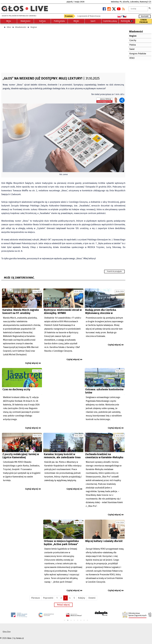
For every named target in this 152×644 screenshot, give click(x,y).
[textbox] (138, 9)
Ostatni (92, 598)
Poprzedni (48, 598)
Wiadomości (21, 27)
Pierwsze (36, 598)
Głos (9, 27)
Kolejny (82, 598)
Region (34, 27)
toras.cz (20, 638)
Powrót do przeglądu (114, 271)
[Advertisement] (63, 52)
